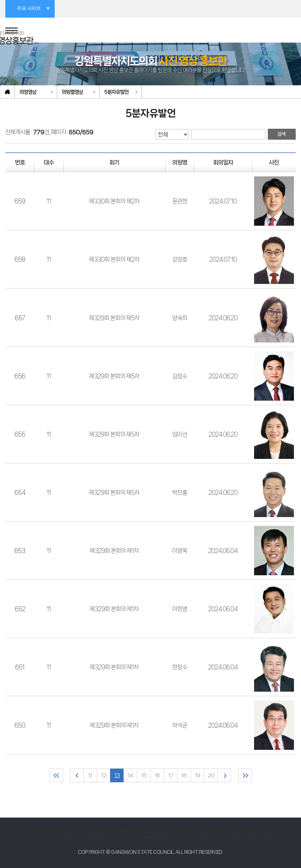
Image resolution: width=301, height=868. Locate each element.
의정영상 (28, 92)
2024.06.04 (223, 551)
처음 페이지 (56, 775)
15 (144, 775)
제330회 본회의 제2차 (114, 201)
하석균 (180, 725)
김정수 (180, 376)
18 (184, 775)
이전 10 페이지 (77, 775)
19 (197, 775)
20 (211, 775)
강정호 (180, 259)
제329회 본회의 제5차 (114, 318)
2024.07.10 (223, 201)
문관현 (180, 201)
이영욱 (180, 551)
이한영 (180, 609)
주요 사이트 (29, 9)
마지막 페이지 (245, 775)
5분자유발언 (116, 92)
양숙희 (180, 318)
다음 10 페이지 (224, 775)
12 (104, 775)
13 (117, 775)
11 (49, 201)
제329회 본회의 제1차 (114, 551)
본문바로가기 (0, 0)
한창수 (180, 667)
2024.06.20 (223, 318)
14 (130, 775)
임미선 (180, 434)
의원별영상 (72, 92)
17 (170, 775)
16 (157, 775)
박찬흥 (180, 492)
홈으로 (7, 92)
